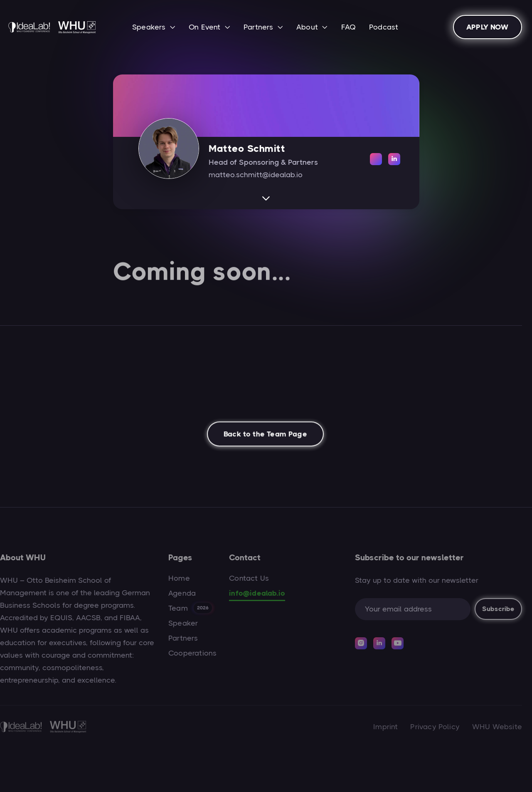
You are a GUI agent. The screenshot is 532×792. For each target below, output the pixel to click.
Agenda (182, 593)
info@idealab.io (257, 593)
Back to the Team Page (265, 437)
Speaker (183, 623)
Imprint (385, 727)
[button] (154, 28)
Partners (183, 638)
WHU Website (497, 727)
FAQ (349, 27)
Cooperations (192, 653)
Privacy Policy (435, 727)
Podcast (384, 27)
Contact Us (249, 578)
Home (179, 578)
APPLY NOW (488, 27)
